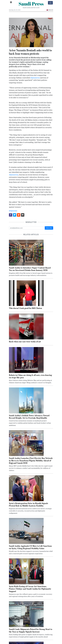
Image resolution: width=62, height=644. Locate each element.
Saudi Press (31, 4)
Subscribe (49, 228)
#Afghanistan (13, 211)
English (50, 10)
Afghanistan (35, 78)
